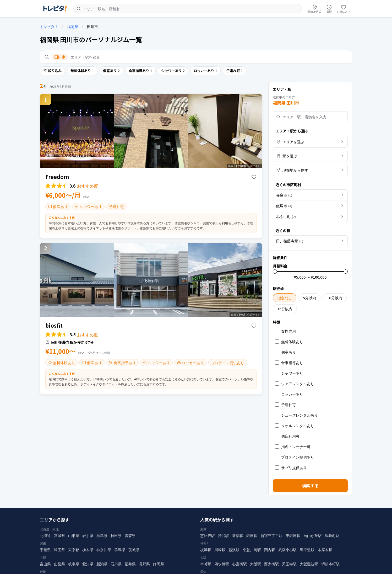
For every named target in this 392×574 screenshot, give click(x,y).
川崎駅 (220, 548)
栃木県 (88, 548)
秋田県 (116, 533)
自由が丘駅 (313, 533)
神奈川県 (104, 548)
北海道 (45, 533)
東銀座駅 (293, 533)
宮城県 (59, 533)
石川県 (116, 562)
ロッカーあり (205, 71)
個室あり (111, 71)
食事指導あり (140, 71)
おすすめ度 (88, 186)
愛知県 (88, 562)
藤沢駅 (234, 548)
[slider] (275, 272)
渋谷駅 (224, 533)
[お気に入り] (344, 9)
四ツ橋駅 (222, 562)
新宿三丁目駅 (271, 533)
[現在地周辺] (315, 9)
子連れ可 (235, 71)
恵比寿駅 (208, 533)
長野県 (144, 562)
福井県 (130, 562)
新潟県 (102, 562)
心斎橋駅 (239, 562)
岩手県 (88, 533)
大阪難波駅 (309, 562)
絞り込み (52, 71)
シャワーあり (173, 71)
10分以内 (335, 298)
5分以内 (309, 298)
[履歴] (329, 9)
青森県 (130, 533)
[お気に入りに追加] (254, 177)
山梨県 (59, 562)
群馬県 (120, 548)
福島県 (102, 533)
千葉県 (45, 548)
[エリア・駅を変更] (196, 57)
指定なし (285, 298)
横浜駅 (206, 548)
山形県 (74, 533)
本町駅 (206, 562)
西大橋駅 (271, 562)
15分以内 (285, 309)
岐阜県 (74, 562)
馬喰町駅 (332, 533)
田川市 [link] (92, 26)
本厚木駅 (325, 548)
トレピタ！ (49, 26)
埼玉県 (59, 548)
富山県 (45, 562)
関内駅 (270, 548)
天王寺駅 (289, 562)
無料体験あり (82, 71)
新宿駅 (238, 533)
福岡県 (73, 26)
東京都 (74, 548)
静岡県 (159, 562)
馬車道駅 (307, 548)
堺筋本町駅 (330, 562)
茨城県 (134, 548)
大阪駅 (255, 562)
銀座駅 (252, 533)
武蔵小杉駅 (287, 548)
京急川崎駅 (252, 548)
